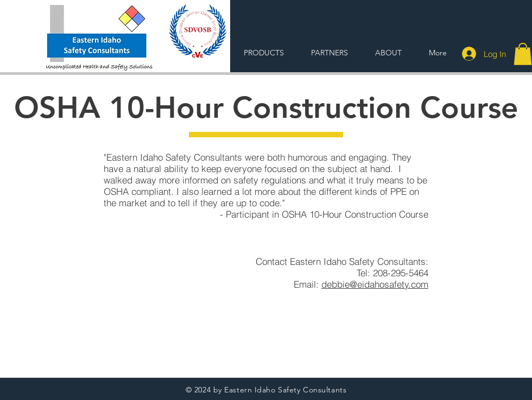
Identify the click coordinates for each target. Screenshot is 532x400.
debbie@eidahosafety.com (375, 284)
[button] (523, 54)
